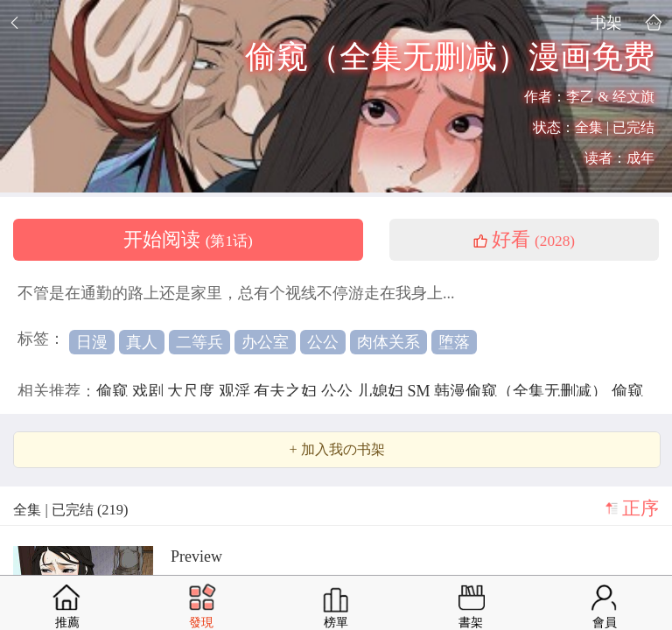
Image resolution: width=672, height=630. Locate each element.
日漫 (92, 342)
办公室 (265, 342)
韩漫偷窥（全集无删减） (523, 391)
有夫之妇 (287, 391)
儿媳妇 (382, 391)
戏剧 (150, 391)
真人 (142, 342)
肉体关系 (388, 342)
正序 (640, 508)
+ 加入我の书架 (336, 450)
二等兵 (199, 342)
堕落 (454, 342)
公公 (323, 342)
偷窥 (114, 391)
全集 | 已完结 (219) (70, 510)
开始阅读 (188, 240)
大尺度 (193, 391)
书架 (606, 22)
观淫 (237, 391)
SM (421, 391)
